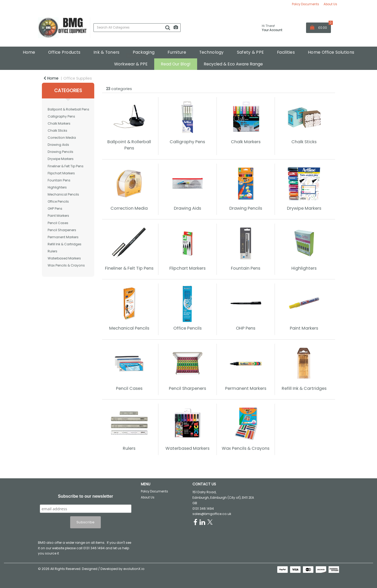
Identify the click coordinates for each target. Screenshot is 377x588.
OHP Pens (55, 209)
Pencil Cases (58, 223)
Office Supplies (78, 78)
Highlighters (57, 187)
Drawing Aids (58, 145)
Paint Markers (58, 216)
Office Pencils (58, 201)
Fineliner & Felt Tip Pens (66, 166)
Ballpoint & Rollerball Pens (68, 109)
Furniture (177, 52)
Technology (212, 52)
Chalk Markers (59, 123)
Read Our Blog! (176, 64)
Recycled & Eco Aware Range (233, 64)
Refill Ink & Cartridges (65, 244)
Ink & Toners (106, 52)
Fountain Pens (59, 180)
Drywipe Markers (61, 159)
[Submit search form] (168, 28)
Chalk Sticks (57, 131)
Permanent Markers (63, 237)
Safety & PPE (250, 52)
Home (29, 52)
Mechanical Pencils (63, 194)
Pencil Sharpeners (62, 230)
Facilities (286, 52)
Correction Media (62, 138)
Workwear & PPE (131, 64)
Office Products (64, 52)
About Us (330, 4)
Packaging (144, 52)
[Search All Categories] (137, 28)
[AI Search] (176, 28)
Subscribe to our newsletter (85, 496)
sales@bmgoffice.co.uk (212, 514)
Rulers (52, 251)
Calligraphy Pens (61, 116)
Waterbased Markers (64, 258)
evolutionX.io (134, 569)
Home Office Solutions (331, 52)
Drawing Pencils (60, 152)
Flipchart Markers (61, 173)
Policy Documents (306, 4)
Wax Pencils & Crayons (66, 265)
